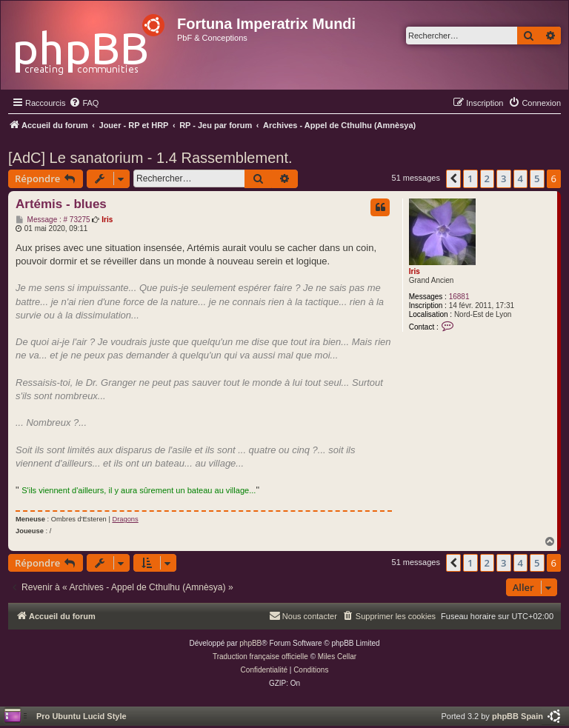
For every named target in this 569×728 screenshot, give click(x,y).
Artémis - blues (61, 204)
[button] (453, 178)
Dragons (125, 519)
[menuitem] (84, 103)
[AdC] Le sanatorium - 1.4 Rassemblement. (150, 158)
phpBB (250, 643)
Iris (415, 271)
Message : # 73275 (53, 220)
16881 (459, 297)
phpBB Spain (518, 716)
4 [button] (520, 178)
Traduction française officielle (260, 657)
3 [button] (503, 178)
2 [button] (487, 178)
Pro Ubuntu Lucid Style (81, 716)
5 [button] (537, 178)
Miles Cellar (337, 657)
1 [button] (470, 178)
